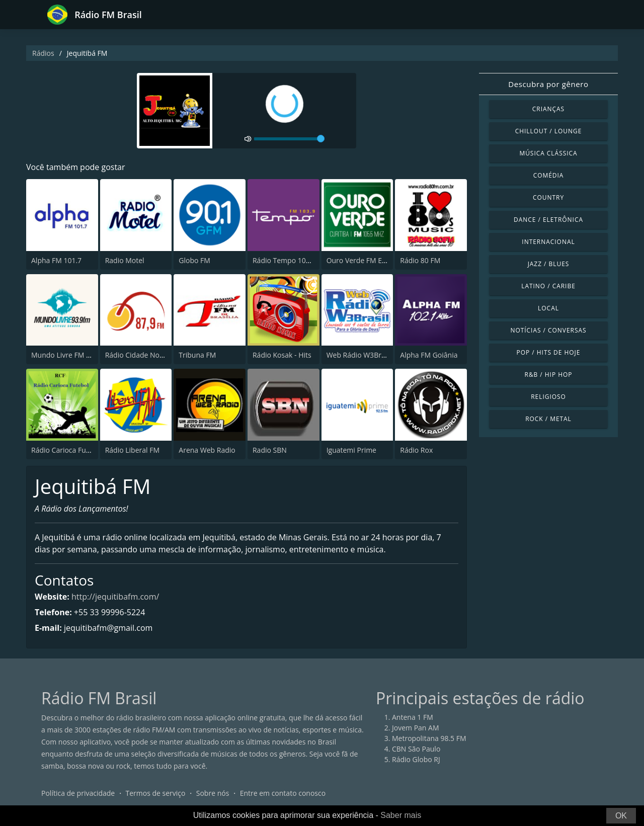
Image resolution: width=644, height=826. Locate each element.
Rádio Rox (416, 450)
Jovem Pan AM (416, 728)
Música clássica (548, 153)
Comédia (549, 175)
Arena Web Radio (207, 450)
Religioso (548, 397)
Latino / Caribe (548, 286)
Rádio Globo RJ (416, 759)
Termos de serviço (156, 793)
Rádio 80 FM (420, 260)
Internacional (548, 242)
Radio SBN (270, 450)
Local (548, 308)
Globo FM (194, 260)
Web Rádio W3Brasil (359, 355)
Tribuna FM (197, 355)
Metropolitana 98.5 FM (429, 738)
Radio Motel (125, 260)
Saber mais (401, 815)
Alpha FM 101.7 (56, 260)
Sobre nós (213, 793)
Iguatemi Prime (351, 450)
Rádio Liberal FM (132, 450)
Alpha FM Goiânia (429, 355)
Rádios (43, 53)
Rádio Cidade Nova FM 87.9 (150, 355)
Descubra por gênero (548, 84)
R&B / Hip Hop (549, 375)
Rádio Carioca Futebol (67, 450)
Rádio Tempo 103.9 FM (290, 260)
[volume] (289, 139)
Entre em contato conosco (283, 793)
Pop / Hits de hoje (549, 352)
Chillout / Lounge (549, 131)
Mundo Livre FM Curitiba (71, 355)
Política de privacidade (78, 793)
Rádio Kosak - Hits (282, 355)
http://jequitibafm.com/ (115, 597)
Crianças (548, 109)
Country (548, 197)
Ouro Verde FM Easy (360, 260)
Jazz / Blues (549, 264)
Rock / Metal (548, 419)
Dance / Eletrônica (548, 220)
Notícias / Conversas (548, 330)
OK (621, 816)
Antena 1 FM (413, 717)
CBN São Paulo (416, 749)
